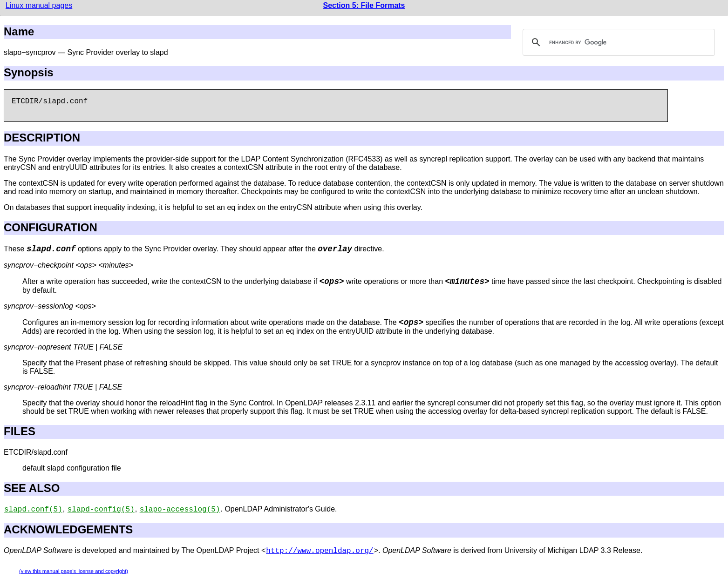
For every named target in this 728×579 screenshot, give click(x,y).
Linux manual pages (39, 5)
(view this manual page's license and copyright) (74, 571)
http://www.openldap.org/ (320, 551)
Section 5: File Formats (364, 5)
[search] (617, 42)
